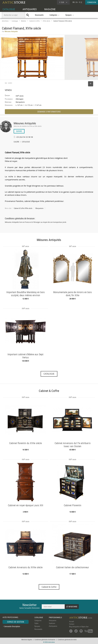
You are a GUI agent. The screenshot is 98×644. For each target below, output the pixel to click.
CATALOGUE (9, 9)
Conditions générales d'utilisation (45, 640)
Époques (37, 626)
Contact (72, 624)
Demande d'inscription (12, 626)
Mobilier (24, 21)
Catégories (38, 620)
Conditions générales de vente (67, 640)
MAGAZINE (50, 9)
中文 (81, 2)
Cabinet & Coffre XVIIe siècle (23, 208)
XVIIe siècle (46, 21)
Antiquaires (53, 620)
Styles (36, 623)
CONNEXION (92, 2)
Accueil (72, 621)
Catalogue (15, 21)
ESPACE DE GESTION (16, 622)
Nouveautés (39, 15)
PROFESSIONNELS (55, 617)
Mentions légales (27, 640)
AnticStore (5, 21)
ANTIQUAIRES (30, 9)
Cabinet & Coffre (34, 21)
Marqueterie (39, 208)
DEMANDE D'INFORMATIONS (49, 112)
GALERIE (16, 142)
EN (77, 2)
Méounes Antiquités (25, 123)
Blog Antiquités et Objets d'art (79, 627)
